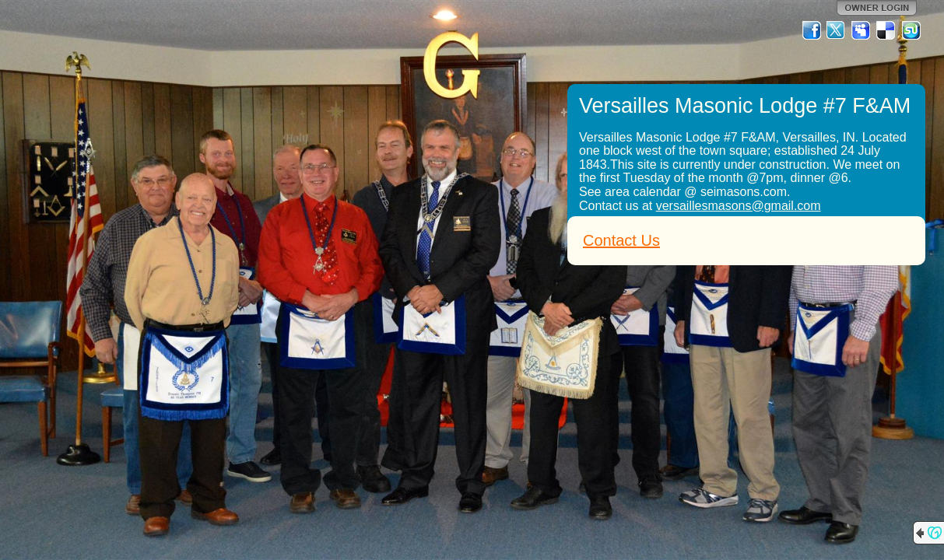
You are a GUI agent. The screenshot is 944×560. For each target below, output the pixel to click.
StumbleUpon (911, 30)
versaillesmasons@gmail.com (739, 206)
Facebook (812, 30)
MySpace (862, 30)
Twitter (837, 30)
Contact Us (621, 240)
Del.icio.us (886, 30)
